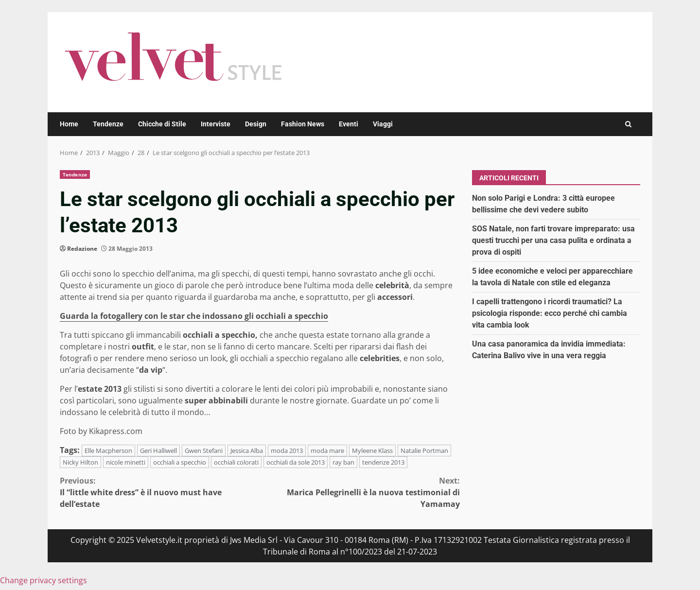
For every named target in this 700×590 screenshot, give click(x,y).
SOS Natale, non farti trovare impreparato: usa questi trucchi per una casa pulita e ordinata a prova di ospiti (553, 240)
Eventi (349, 124)
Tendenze (108, 124)
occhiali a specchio (180, 462)
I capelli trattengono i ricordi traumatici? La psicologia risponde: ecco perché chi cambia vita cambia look (550, 313)
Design (256, 124)
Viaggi (383, 124)
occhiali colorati (236, 462)
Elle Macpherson (108, 451)
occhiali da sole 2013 (296, 462)
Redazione (82, 249)
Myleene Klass (372, 451)
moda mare (327, 451)
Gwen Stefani (204, 451)
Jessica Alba (247, 451)
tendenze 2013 (383, 462)
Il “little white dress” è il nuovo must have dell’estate (160, 492)
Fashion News (303, 124)
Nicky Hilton (80, 462)
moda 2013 (287, 451)
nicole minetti (126, 462)
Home (69, 124)
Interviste (216, 124)
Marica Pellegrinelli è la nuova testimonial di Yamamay (360, 492)
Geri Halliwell (158, 451)
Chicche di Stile (162, 124)
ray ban (343, 462)
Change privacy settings (44, 580)
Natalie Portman (424, 451)
